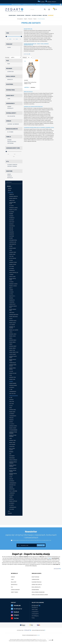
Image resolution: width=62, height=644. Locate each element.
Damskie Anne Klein (13, 203)
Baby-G (11, 288)
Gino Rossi (12, 313)
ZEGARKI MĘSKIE (12, 15)
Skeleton (12, 402)
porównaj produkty (51, 1)
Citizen (11, 260)
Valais (11, 406)
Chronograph (13, 391)
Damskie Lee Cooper (12, 327)
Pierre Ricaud (13, 363)
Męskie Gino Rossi (13, 317)
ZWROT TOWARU (14, 592)
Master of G (12, 296)
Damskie (10, 188)
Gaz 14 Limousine (13, 491)
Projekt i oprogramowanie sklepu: (31, 635)
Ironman (11, 452)
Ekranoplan (12, 485)
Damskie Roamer (13, 385)
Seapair (11, 230)
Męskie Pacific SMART (13, 360)
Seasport (12, 234)
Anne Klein (12, 200)
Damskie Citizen (13, 262)
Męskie (10, 190)
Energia (11, 487)
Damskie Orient (13, 346)
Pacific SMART (13, 354)
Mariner (11, 214)
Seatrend (12, 236)
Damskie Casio (13, 252)
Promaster (12, 270)
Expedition (12, 447)
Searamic (12, 232)
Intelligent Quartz (12, 449)
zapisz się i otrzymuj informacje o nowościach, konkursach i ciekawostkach (31, 536)
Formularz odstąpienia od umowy (40, 595)
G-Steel (11, 294)
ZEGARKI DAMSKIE (20, 15)
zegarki (50, 558)
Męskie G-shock (13, 286)
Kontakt (13, 577)
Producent (11, 192)
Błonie (11, 246)
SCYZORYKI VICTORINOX (37, 15)
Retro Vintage (13, 258)
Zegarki (9, 186)
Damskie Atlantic (13, 208)
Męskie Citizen (13, 264)
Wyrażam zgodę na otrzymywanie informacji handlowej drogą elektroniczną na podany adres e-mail (32, 540)
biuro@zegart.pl (18, 609)
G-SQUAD (11, 292)
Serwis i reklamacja (37, 585)
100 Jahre (12, 509)
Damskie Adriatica (14, 196)
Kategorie (9, 182)
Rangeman (12, 302)
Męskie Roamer (13, 383)
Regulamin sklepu (36, 587)
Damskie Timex (13, 440)
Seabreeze (12, 218)
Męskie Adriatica (13, 198)
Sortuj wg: (7, 57)
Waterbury (12, 456)
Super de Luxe (13, 242)
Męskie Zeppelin (13, 501)
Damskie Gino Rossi (14, 315)
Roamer (11, 381)
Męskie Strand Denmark (13, 436)
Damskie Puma (13, 377)
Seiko (11, 408)
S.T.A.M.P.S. (12, 424)
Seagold (11, 224)
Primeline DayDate (14, 396)
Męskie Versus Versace (13, 466)
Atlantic (12, 206)
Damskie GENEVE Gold (13, 307)
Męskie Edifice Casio (13, 279)
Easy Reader (12, 444)
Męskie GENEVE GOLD (13, 310)
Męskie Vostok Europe (13, 471)
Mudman (11, 298)
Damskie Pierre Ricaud (13, 365)
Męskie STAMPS (13, 428)
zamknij (51, 640)
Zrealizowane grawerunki (38, 592)
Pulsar (11, 371)
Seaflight (12, 222)
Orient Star (12, 350)
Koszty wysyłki (35, 577)
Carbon (11, 290)
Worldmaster (13, 244)
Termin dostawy (35, 579)
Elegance (12, 212)
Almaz (11, 477)
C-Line (11, 389)
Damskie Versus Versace (13, 463)
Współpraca (14, 585)
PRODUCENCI (28, 15)
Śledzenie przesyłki (37, 582)
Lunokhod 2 (12, 493)
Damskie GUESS (13, 321)
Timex (11, 438)
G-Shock (11, 282)
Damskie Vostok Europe (13, 474)
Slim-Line (12, 404)
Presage (11, 418)
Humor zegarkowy (15, 590)
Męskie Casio (12, 254)
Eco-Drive (12, 266)
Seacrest (12, 220)
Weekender (12, 458)
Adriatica (12, 194)
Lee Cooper (12, 325)
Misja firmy (14, 582)
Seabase (11, 216)
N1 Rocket (12, 495)
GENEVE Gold (12, 304)
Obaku (11, 338)
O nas (12, 579)
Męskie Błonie (13, 248)
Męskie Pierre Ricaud (13, 369)
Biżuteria (45, 15)
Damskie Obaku (13, 340)
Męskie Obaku (12, 342)
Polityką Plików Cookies (41, 640)
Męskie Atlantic (13, 210)
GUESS (11, 319)
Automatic (12, 387)
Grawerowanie (35, 590)
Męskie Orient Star (14, 352)
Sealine (11, 228)
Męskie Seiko (12, 412)
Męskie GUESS (13, 323)
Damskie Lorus (13, 334)
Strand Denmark (13, 430)
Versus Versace (13, 460)
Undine (11, 497)
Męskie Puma (12, 379)
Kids (10, 454)
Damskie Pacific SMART (13, 357)
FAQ (12, 587)
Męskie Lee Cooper (14, 330)
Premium (10, 513)
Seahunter (12, 226)
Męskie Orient (13, 348)
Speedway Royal (13, 240)
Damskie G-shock (13, 284)
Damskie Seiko (13, 410)
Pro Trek (11, 256)
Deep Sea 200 (12, 393)
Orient (11, 344)
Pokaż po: (25, 57)
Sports (11, 422)
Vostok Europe (13, 468)
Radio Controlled (14, 273)
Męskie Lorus (12, 336)
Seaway (11, 238)
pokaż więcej (27, 54)
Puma (11, 375)
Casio (11, 250)
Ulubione (41, 1)
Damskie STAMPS (13, 426)
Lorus (11, 332)
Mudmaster (12, 300)
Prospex (11, 420)
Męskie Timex (12, 442)
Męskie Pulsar (13, 373)
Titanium (11, 274)
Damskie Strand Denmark (13, 433)
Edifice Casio (12, 277)
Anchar (11, 479)
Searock (11, 400)
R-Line (11, 398)
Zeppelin (11, 499)
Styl (9, 511)
